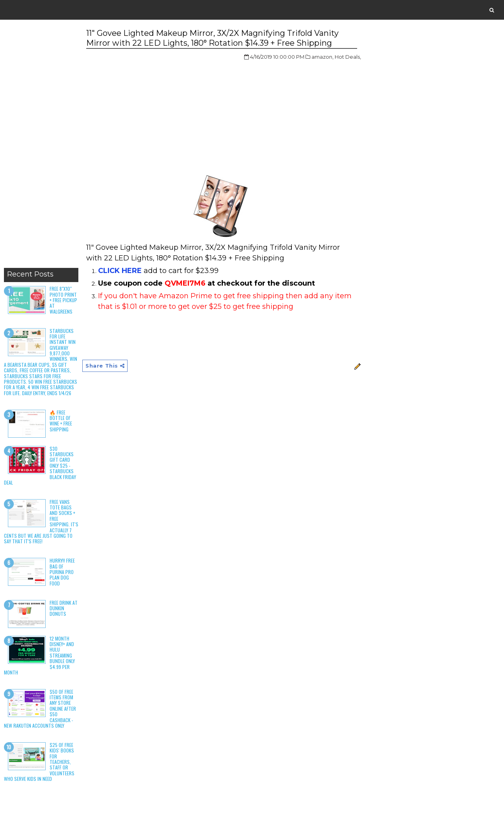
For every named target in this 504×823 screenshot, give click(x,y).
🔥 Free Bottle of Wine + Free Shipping (61, 421)
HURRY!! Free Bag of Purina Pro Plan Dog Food (62, 572)
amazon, (322, 57)
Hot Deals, (348, 57)
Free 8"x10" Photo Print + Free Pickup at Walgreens (63, 300)
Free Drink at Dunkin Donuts (64, 608)
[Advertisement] (41, 146)
